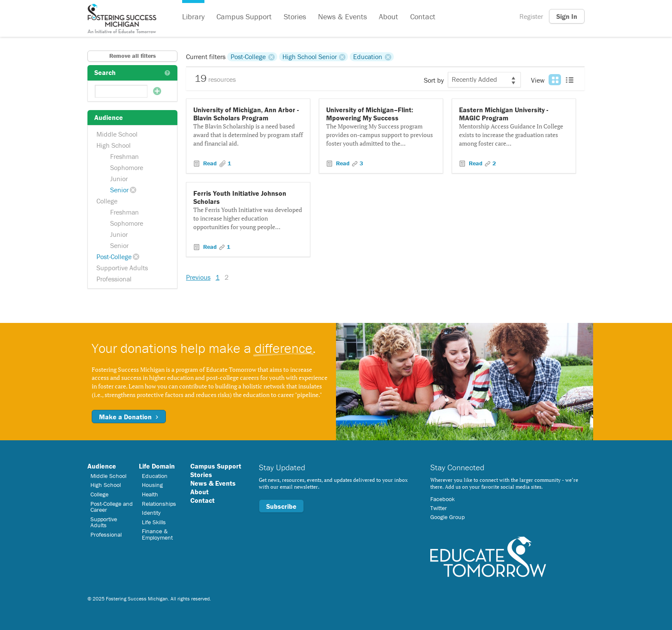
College (107, 201)
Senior (119, 190)
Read (210, 163)
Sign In (567, 16)
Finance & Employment (157, 534)
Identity (151, 513)
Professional (114, 279)
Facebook (442, 499)
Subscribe (281, 506)
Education (368, 57)
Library (193, 16)
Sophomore (127, 167)
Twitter (439, 508)
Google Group (447, 517)
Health (150, 494)
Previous (198, 277)
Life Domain (157, 466)
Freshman (124, 156)
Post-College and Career (112, 507)
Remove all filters (133, 56)
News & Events (342, 16)
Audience (102, 466)
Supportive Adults (122, 268)
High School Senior (310, 57)
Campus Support (244, 16)
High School (114, 145)
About (388, 16)
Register (531, 16)
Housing (152, 485)
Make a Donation (129, 417)
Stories (295, 16)
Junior (119, 179)
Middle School (117, 134)
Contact (423, 16)
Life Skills (154, 522)
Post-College (114, 257)
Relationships (159, 504)
